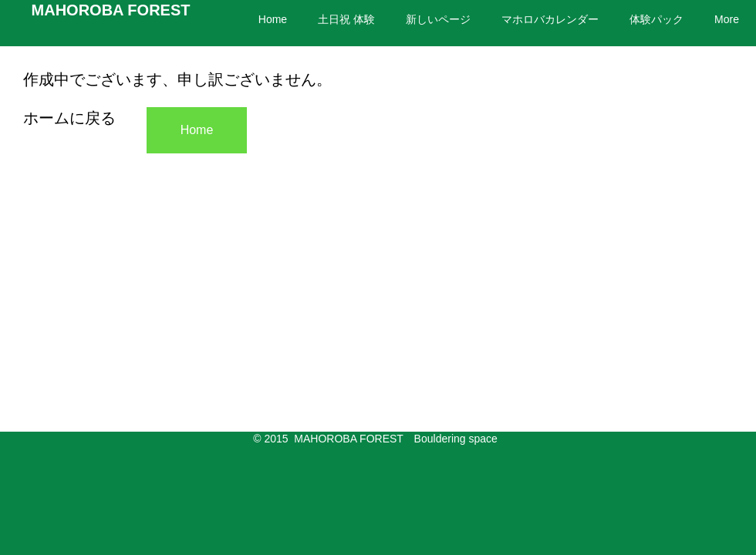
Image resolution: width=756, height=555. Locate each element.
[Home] (197, 130)
